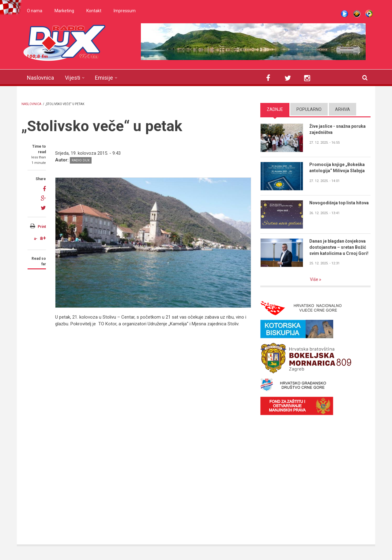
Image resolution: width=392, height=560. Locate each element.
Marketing (64, 11)
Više (315, 279)
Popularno (309, 109)
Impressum (125, 11)
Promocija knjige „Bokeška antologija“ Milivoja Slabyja (337, 168)
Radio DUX (81, 160)
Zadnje (275, 109)
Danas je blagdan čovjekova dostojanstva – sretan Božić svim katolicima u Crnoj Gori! (339, 247)
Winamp (357, 14)
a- (36, 239)
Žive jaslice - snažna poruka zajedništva (337, 129)
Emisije (104, 78)
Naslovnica (40, 78)
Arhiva (343, 109)
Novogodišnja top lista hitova (339, 203)
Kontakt (94, 11)
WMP (369, 14)
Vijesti (73, 78)
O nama (35, 11)
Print (42, 227)
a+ (43, 238)
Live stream (345, 14)
